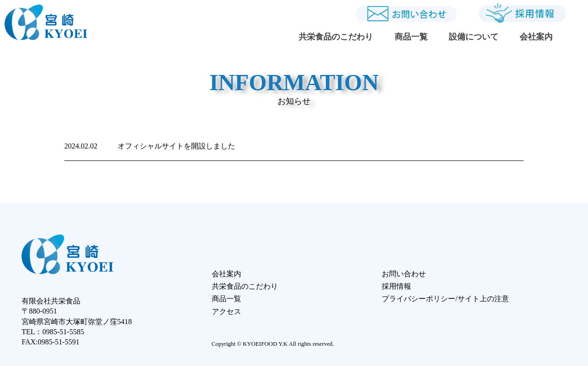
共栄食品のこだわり (336, 37)
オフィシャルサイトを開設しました (150, 146)
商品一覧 (411, 37)
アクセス (226, 312)
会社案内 (536, 37)
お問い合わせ (404, 274)
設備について (474, 37)
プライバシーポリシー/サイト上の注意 (445, 299)
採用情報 (396, 286)
